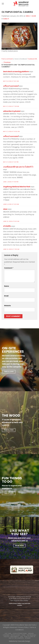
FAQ (22, 637)
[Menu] (3, 4)
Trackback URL (32, 59)
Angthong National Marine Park (17, 187)
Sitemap (28, 638)
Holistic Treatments (11, 637)
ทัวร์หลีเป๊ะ (7, 226)
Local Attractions (20, 633)
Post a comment (7, 59)
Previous (6, 62)
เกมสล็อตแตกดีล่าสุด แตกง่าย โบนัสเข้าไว (18, 167)
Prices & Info (15, 635)
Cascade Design (24, 641)
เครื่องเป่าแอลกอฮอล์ (11, 86)
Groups (31, 633)
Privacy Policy (23, 627)
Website (7, 306)
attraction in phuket (12, 111)
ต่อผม (5, 209)
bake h (6, 19)
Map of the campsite (16, 638)
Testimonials (31, 635)
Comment (9, 268)
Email (6, 296)
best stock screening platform (16, 72)
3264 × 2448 (31, 16)
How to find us (30, 637)
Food (23, 635)
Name (7, 286)
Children (6, 635)
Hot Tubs (8, 633)
